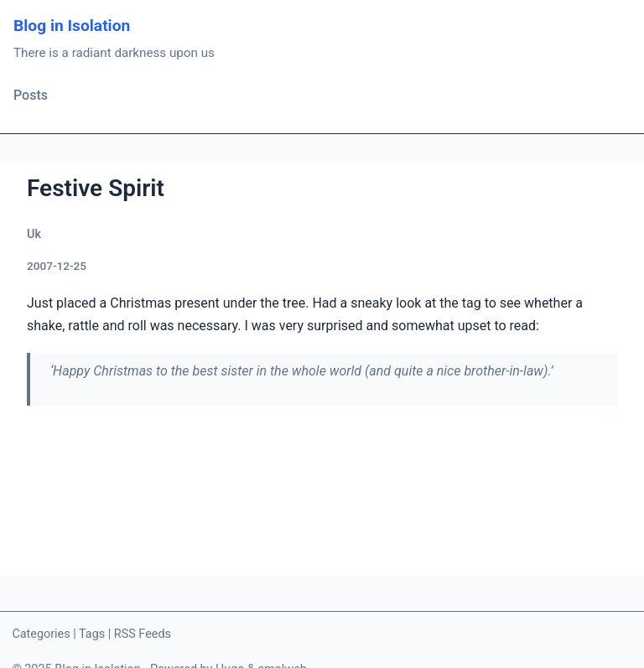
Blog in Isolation (72, 26)
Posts (31, 95)
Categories (41, 634)
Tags (92, 634)
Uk (34, 234)
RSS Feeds (143, 634)
